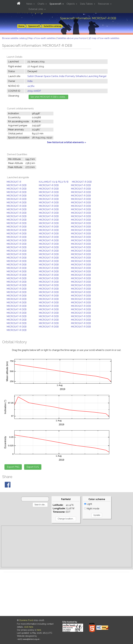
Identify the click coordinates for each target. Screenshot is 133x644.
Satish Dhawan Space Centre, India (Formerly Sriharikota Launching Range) (67, 76)
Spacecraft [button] (56, 4)
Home (21, 26)
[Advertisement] (66, 546)
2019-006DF (34, 91)
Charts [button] (41, 4)
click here (29, 627)
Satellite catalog (52, 26)
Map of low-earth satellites (42, 38)
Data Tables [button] (87, 4)
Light (88, 504)
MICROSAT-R (14, 182)
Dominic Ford (26, 620)
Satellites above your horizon (72, 38)
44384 (31, 86)
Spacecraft (34, 26)
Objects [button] (71, 4)
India (30, 81)
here (39, 630)
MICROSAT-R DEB (82, 182)
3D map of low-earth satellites (104, 38)
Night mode (92, 509)
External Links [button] (36, 9)
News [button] (30, 4)
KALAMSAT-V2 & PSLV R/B (54, 182)
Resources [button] (104, 4)
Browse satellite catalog (15, 38)
